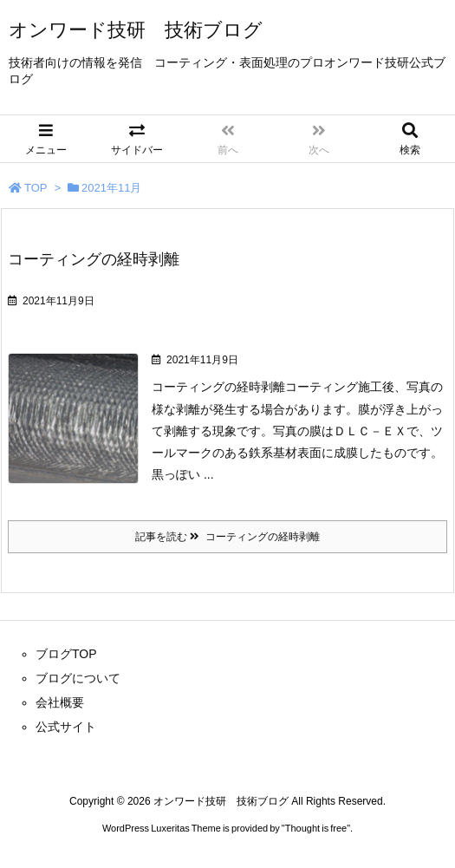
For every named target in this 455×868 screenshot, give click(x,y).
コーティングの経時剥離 (94, 259)
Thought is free (316, 828)
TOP (36, 188)
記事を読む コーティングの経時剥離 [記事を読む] (227, 537)
